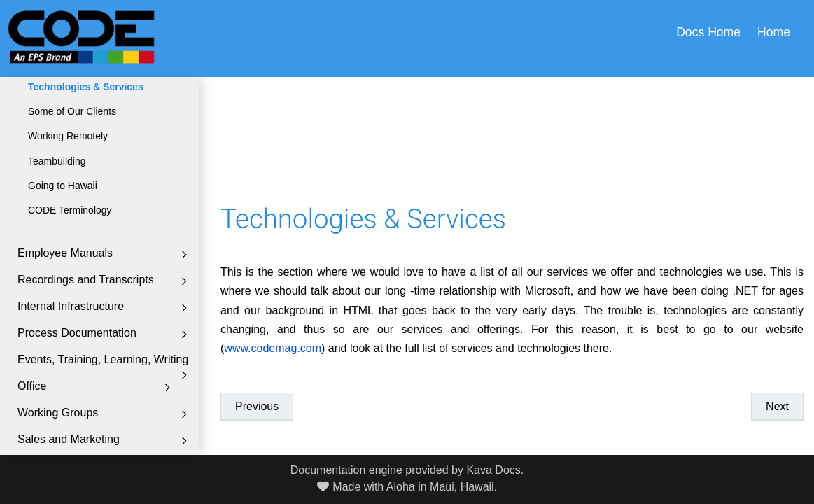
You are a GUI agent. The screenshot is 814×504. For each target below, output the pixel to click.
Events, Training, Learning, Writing (103, 359)
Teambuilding (57, 161)
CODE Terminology (70, 210)
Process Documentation (77, 333)
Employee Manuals (65, 253)
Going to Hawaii (63, 185)
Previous (257, 406)
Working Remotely (68, 136)
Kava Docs (493, 470)
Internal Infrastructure (71, 306)
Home (774, 32)
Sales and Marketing (69, 439)
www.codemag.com (273, 348)
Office (32, 386)
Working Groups (58, 413)
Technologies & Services (86, 87)
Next (777, 406)
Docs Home (708, 32)
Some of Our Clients (72, 111)
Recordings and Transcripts (86, 280)
